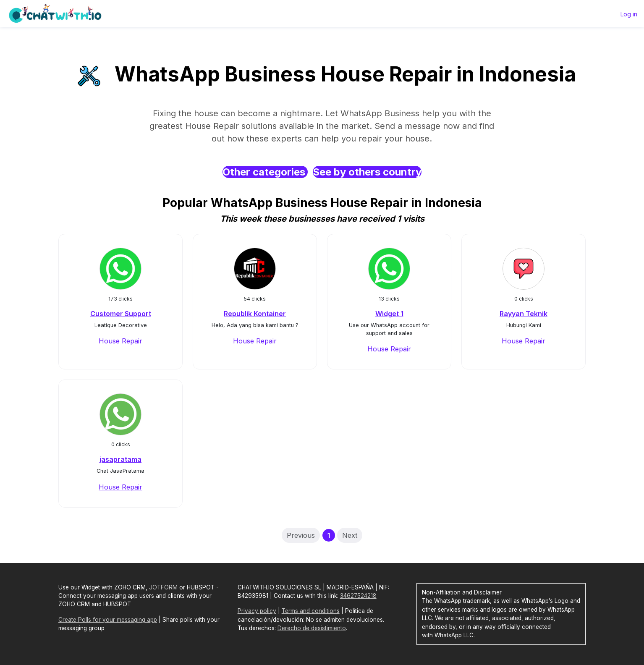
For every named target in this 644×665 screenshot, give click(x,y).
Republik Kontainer (255, 314)
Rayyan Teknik (524, 314)
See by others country (367, 172)
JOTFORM (163, 587)
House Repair (120, 341)
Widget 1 (389, 314)
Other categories (265, 172)
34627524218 (358, 596)
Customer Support (121, 314)
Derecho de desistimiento (312, 628)
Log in (629, 14)
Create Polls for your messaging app (108, 620)
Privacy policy (257, 611)
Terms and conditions (311, 611)
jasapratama (120, 459)
